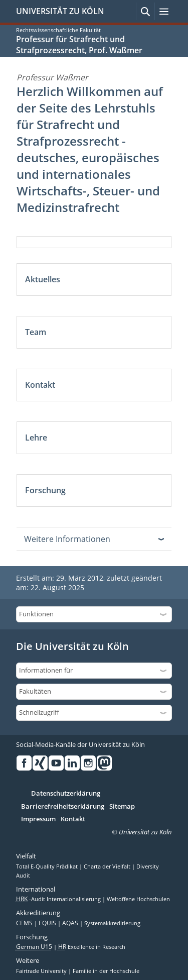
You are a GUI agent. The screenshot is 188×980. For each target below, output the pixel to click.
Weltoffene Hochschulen (138, 899)
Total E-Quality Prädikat (48, 866)
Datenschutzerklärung (66, 794)
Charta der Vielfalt (108, 866)
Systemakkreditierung (112, 923)
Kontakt (73, 819)
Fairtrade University (42, 971)
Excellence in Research (92, 947)
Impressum (38, 819)
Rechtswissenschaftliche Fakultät (58, 30)
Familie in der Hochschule (106, 971)
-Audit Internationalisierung (59, 899)
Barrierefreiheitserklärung (63, 807)
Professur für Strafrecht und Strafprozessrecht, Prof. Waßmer (79, 45)
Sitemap (122, 807)
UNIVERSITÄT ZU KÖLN (60, 11)
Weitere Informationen (67, 539)
